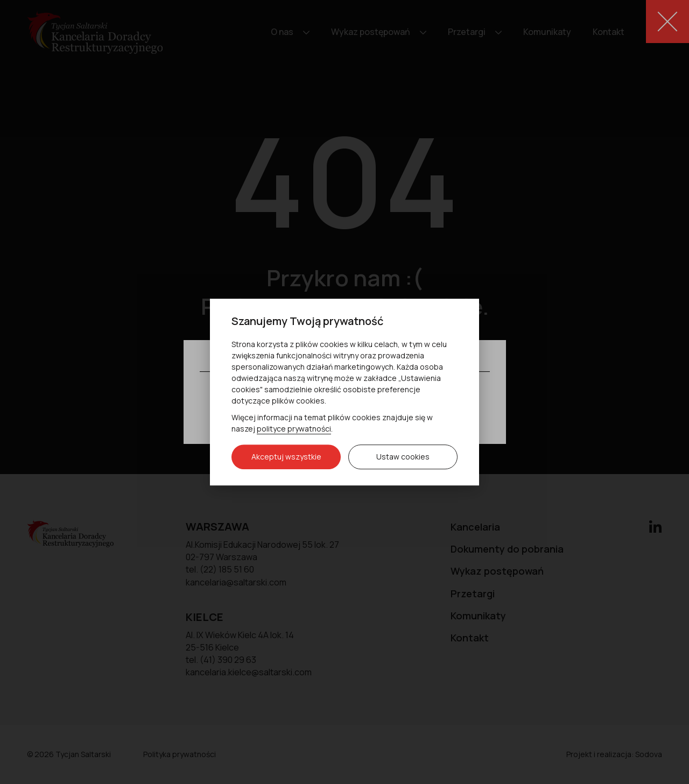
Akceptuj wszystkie (286, 457)
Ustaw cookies (403, 457)
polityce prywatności (294, 429)
